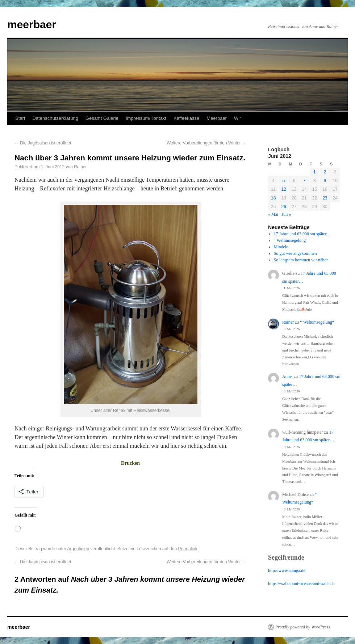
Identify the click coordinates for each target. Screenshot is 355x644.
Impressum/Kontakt (146, 118)
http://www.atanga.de (287, 571)
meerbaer (32, 24)
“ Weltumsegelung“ (291, 240)
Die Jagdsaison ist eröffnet (43, 143)
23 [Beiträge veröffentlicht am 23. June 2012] (325, 198)
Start (20, 118)
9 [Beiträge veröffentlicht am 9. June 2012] (325, 181)
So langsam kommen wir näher (301, 260)
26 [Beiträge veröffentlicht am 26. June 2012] (283, 207)
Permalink (187, 549)
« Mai (273, 214)
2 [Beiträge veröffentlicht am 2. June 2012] (325, 172)
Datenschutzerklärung (55, 118)
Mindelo (281, 247)
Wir (238, 118)
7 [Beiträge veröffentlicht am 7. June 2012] (304, 181)
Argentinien (78, 549)
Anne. (287, 376)
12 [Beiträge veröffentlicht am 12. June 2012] (283, 189)
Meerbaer (217, 118)
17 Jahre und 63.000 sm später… (302, 234)
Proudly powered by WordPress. (303, 627)
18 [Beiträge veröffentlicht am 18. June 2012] (273, 198)
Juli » (286, 214)
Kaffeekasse (186, 118)
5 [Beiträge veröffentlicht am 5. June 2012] (284, 181)
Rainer (80, 167)
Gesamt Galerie (102, 118)
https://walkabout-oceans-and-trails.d (300, 584)
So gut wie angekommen (295, 253)
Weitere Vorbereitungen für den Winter (206, 143)
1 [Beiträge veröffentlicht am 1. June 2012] (315, 172)
